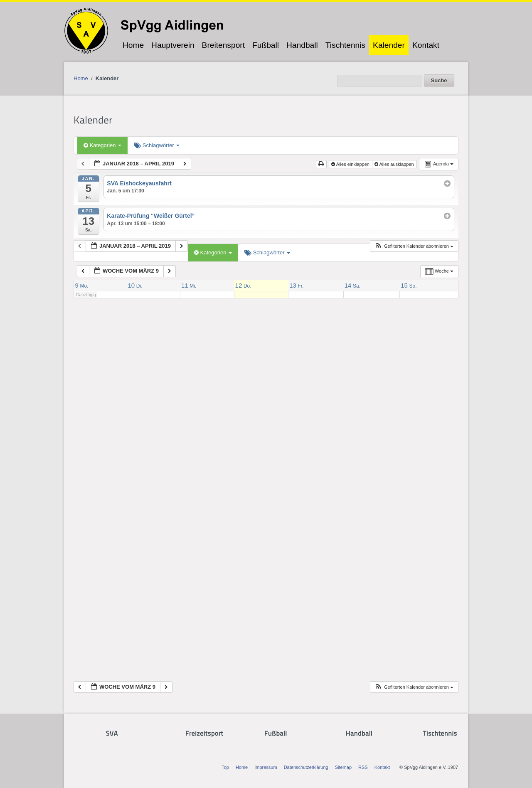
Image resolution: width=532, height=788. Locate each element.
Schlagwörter (157, 145)
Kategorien (102, 145)
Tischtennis (345, 45)
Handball (302, 45)
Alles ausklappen (395, 164)
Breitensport (223, 45)
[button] (414, 246)
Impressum (266, 767)
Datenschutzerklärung (306, 767)
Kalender (389, 45)
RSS (363, 767)
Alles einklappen (351, 164)
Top (225, 767)
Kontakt (426, 45)
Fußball (266, 45)
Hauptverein (173, 45)
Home (133, 45)
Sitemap (343, 767)
